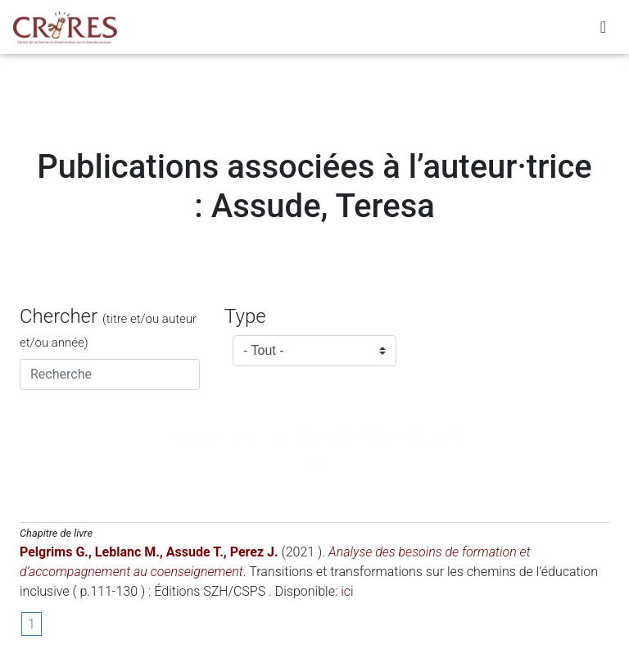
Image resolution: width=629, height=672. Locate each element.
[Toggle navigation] (603, 30)
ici (347, 591)
